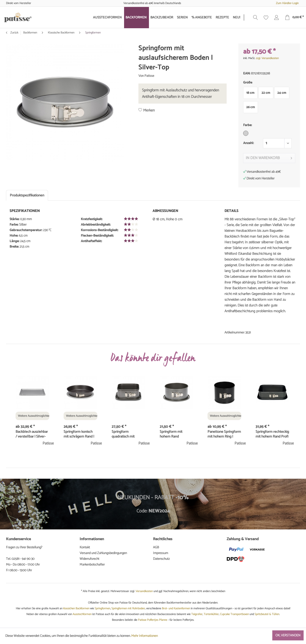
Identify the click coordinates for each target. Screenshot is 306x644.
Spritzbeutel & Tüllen (267, 614)
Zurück (12, 33)
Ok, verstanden (288, 636)
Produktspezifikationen (27, 195)
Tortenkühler (211, 614)
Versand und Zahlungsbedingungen (103, 553)
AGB (156, 547)
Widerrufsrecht (89, 559)
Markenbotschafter (92, 565)
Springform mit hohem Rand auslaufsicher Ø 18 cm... (173, 434)
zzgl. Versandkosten (267, 58)
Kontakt (85, 547)
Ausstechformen (82, 614)
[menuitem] (108, 18)
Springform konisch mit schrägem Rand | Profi (79, 434)
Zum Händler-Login (287, 3)
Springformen (102, 608)
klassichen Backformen (76, 608)
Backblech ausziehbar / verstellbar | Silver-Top (32, 434)
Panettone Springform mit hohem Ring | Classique (224, 434)
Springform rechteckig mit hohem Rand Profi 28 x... (272, 434)
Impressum (161, 553)
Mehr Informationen (145, 636)
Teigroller (197, 614)
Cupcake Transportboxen (234, 614)
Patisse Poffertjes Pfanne (153, 620)
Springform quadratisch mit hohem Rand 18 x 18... (127, 434)
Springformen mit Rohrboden (128, 608)
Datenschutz (161, 559)
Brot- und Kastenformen (176, 608)
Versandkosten (144, 591)
